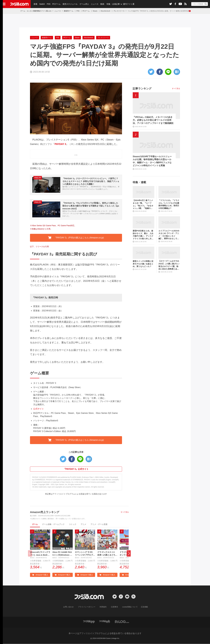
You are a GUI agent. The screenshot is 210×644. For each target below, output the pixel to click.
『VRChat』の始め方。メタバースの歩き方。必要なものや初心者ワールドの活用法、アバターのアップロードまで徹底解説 (153, 120)
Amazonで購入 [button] (40, 575)
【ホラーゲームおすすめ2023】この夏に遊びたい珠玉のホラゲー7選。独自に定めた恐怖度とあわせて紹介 (169, 265)
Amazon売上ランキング (45, 512)
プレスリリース (119, 11)
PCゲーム (56, 4)
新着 (35, 4)
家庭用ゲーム (69, 11)
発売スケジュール (70, 4)
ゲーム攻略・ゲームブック (53, 524)
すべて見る (125, 512)
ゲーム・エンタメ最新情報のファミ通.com (36, 11)
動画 (101, 4)
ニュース (94, 4)
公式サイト (39, 409)
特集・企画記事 (112, 4)
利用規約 (103, 607)
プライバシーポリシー (88, 607)
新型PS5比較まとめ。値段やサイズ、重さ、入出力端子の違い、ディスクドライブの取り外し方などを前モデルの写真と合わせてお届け (143, 235)
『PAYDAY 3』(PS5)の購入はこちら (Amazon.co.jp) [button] (76, 238)
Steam (95, 11)
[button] (129, 554)
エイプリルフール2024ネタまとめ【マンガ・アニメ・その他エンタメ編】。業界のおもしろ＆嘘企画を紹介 (169, 235)
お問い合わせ (71, 607)
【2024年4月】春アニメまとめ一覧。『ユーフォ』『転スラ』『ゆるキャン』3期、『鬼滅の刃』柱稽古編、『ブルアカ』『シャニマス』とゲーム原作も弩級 (143, 204)
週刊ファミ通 (128, 4)
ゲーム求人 (84, 4)
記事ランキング (142, 89)
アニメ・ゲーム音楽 (99, 524)
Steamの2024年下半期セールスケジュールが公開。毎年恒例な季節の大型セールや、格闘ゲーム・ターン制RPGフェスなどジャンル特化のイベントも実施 (152, 161)
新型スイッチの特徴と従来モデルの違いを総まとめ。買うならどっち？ (143, 264)
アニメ (83, 524)
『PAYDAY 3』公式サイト (76, 469)
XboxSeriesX (105, 11)
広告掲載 (142, 607)
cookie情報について (129, 607)
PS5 (48, 4)
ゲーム (35, 524)
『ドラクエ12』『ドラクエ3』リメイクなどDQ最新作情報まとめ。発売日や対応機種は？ (169, 204)
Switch (42, 4)
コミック (73, 524)
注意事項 (114, 607)
